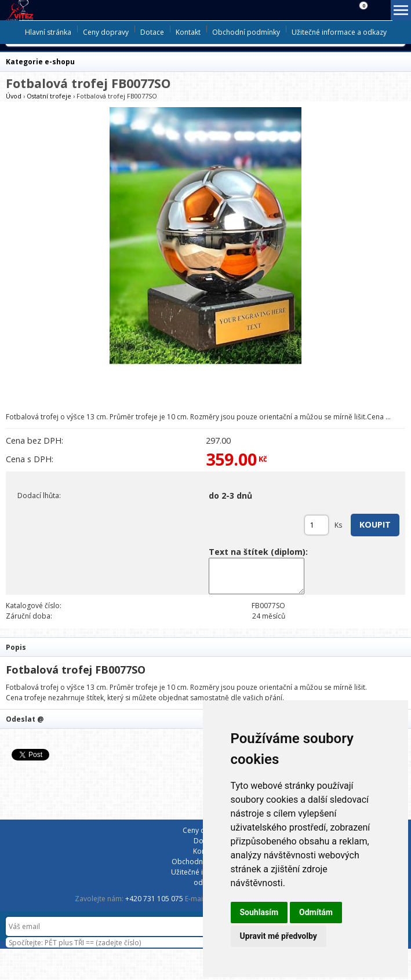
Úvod (14, 96)
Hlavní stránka (48, 32)
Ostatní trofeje (49, 96)
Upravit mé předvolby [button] (279, 936)
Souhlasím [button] (259, 912)
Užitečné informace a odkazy (339, 32)
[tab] (205, 647)
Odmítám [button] (316, 912)
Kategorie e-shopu (40, 62)
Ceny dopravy (106, 32)
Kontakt (188, 32)
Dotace (152, 32)
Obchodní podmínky (246, 32)
